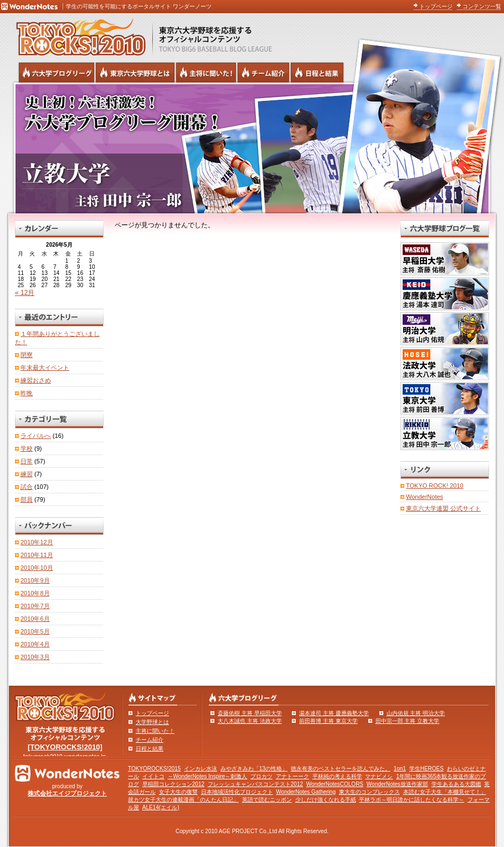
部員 (27, 499)
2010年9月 (35, 580)
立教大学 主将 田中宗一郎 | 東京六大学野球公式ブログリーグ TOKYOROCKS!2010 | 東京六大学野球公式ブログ (252, 148)
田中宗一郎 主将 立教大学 (408, 721)
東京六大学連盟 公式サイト (443, 508)
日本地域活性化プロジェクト (237, 792)
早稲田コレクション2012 (173, 784)
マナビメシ (379, 776)
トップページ (436, 6)
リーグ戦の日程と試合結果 (317, 73)
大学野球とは (152, 722)
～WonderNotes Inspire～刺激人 (208, 776)
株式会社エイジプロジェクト (67, 793)
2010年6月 (35, 619)
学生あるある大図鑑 (456, 784)
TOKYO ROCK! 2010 (435, 486)
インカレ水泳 (200, 769)
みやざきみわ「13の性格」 (254, 769)
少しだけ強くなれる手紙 (326, 800)
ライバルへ (36, 436)
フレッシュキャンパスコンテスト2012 (255, 784)
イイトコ (153, 776)
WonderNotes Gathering (306, 792)
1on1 (400, 769)
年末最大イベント (45, 368)
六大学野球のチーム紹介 (263, 73)
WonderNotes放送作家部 (397, 784)
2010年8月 (35, 593)
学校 (27, 448)
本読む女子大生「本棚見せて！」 (445, 792)
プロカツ (261, 776)
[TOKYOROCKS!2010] (65, 747)
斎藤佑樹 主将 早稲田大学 (250, 713)
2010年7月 (35, 606)
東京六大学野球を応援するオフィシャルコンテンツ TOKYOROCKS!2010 (78, 34)
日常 (27, 461)
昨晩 (27, 393)
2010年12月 (37, 542)
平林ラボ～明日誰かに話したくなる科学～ (412, 800)
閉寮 (27, 355)
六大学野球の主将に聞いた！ (206, 73)
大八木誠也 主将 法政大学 (250, 721)
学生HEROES (426, 769)
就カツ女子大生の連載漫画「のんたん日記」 (183, 800)
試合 (27, 487)
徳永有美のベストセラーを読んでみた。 (341, 769)
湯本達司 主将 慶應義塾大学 (334, 713)
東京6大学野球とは (135, 73)
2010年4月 (35, 644)
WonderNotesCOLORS (335, 784)
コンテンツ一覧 (482, 6)
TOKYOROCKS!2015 (154, 769)
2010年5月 (35, 631)
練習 (27, 474)
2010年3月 (35, 657)
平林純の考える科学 (337, 776)
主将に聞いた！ (155, 731)
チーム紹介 (150, 740)
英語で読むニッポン (267, 800)
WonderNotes (425, 497)
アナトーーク (292, 776)
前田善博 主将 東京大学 (328, 721)
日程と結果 (150, 749)
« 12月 (25, 293)
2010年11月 (37, 555)
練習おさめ (36, 380)
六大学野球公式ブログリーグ (56, 73)
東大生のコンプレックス (369, 792)
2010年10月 (37, 568)
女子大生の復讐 (178, 792)
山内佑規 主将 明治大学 (416, 713)
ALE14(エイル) (161, 807)
